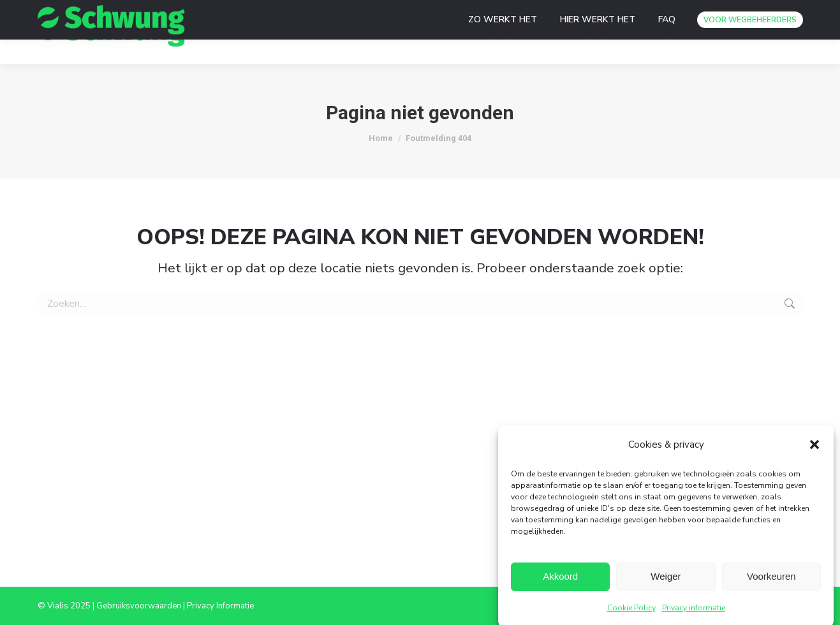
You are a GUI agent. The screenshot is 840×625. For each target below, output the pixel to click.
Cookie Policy (631, 612)
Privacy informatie (694, 612)
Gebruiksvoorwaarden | (142, 606)
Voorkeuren (771, 581)
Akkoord (560, 581)
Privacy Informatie (220, 606)
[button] (814, 449)
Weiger (666, 581)
